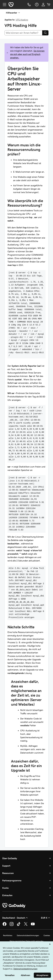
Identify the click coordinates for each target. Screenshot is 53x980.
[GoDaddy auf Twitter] (26, 925)
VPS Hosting (22, 20)
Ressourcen (8, 873)
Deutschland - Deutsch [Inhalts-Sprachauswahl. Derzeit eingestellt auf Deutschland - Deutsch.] (15, 918)
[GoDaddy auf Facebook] (5, 925)
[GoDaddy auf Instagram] (12, 925)
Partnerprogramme (12, 880)
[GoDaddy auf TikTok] (19, 925)
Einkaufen (7, 895)
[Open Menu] (3, 5)
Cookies (47, 935)
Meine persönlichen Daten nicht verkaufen (26, 941)
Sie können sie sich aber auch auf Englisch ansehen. (27, 54)
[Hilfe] (36, 5)
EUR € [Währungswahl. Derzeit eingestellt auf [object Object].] (46, 918)
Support (6, 866)
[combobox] (23, 33)
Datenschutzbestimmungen (28, 935)
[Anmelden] (43, 5)
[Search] (45, 33)
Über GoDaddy (10, 858)
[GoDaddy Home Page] (14, 906)
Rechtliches (8, 935)
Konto (5, 888)
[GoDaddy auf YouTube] (33, 925)
